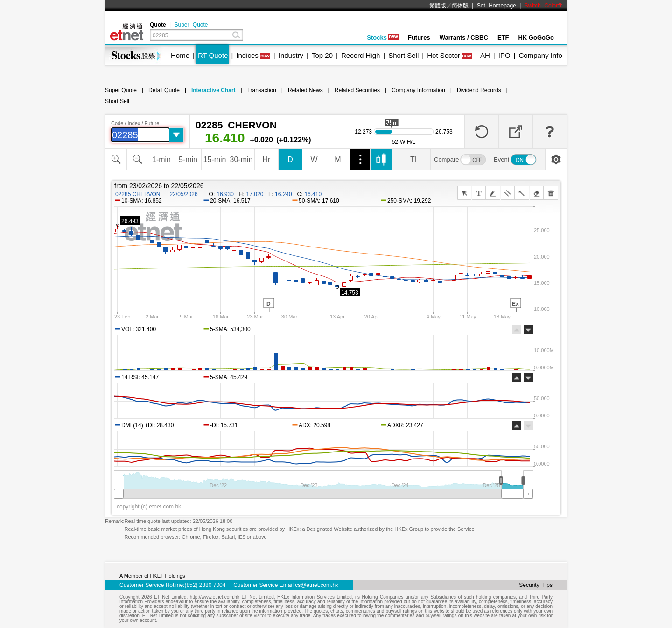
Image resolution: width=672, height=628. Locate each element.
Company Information (418, 90)
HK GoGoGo (536, 38)
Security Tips (536, 585)
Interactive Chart (213, 90)
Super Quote (191, 25)
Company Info (540, 55)
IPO (504, 55)
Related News (305, 90)
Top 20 (322, 55)
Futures (419, 38)
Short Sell (403, 55)
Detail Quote (164, 90)
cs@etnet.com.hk (317, 585)
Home (180, 55)
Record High (360, 55)
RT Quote (213, 55)
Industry (291, 55)
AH (485, 55)
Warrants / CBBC (464, 38)
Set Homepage (497, 6)
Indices (247, 55)
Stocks (383, 38)
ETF (503, 38)
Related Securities (357, 90)
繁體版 (438, 6)
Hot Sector (444, 55)
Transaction (262, 90)
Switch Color (544, 6)
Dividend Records (479, 90)
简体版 (460, 6)
